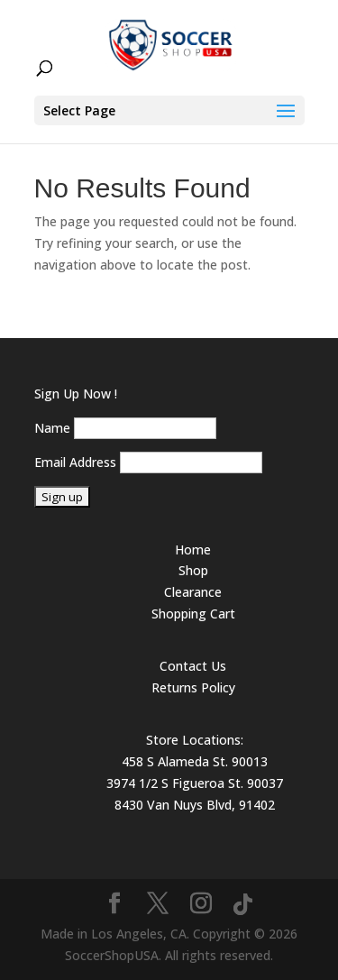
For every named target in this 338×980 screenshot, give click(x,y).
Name (52, 428)
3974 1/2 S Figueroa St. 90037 (195, 783)
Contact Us (193, 666)
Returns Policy (193, 687)
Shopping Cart (193, 614)
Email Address (75, 462)
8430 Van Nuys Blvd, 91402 (195, 805)
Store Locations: (195, 740)
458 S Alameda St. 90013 (195, 761)
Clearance (193, 592)
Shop (193, 570)
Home (193, 550)
